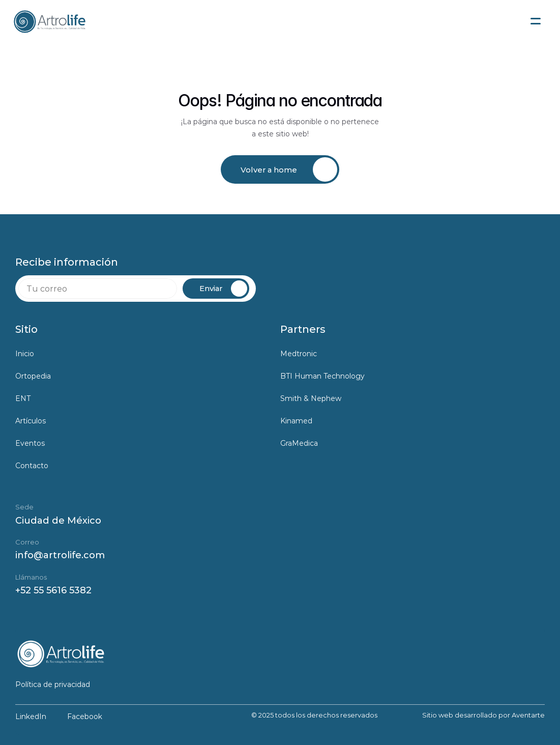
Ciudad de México (58, 521)
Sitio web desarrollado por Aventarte (483, 715)
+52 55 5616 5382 (53, 590)
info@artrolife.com (60, 555)
